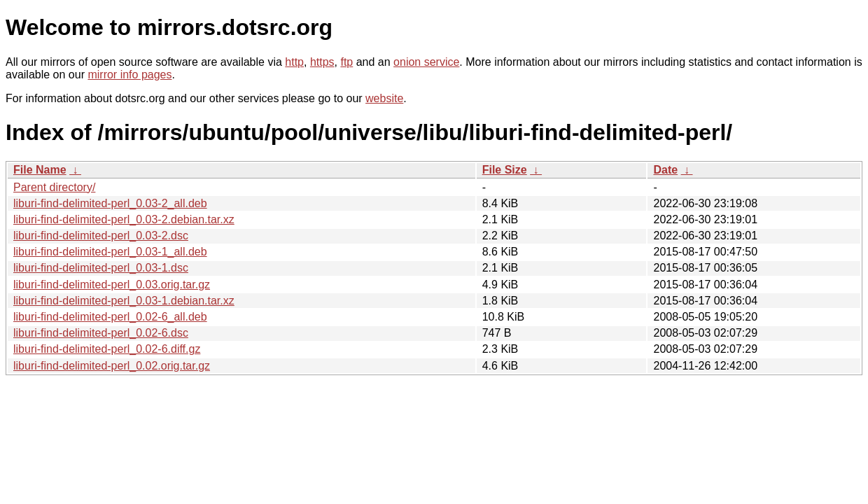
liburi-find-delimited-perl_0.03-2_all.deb (110, 203)
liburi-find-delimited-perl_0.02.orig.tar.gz (112, 366)
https (322, 62)
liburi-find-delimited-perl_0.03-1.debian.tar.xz (124, 301)
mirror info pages (129, 75)
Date (665, 170)
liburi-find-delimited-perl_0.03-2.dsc (101, 236)
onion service (426, 62)
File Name (40, 170)
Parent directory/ (54, 187)
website (384, 98)
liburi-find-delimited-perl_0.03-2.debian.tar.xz (124, 219)
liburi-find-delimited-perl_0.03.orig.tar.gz (112, 285)
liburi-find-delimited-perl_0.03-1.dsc (101, 268)
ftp (346, 62)
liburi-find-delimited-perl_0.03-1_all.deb (110, 252)
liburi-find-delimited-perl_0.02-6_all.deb (110, 317)
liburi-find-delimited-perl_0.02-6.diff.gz (107, 349)
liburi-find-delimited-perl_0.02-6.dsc (101, 333)
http (294, 62)
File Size (505, 170)
